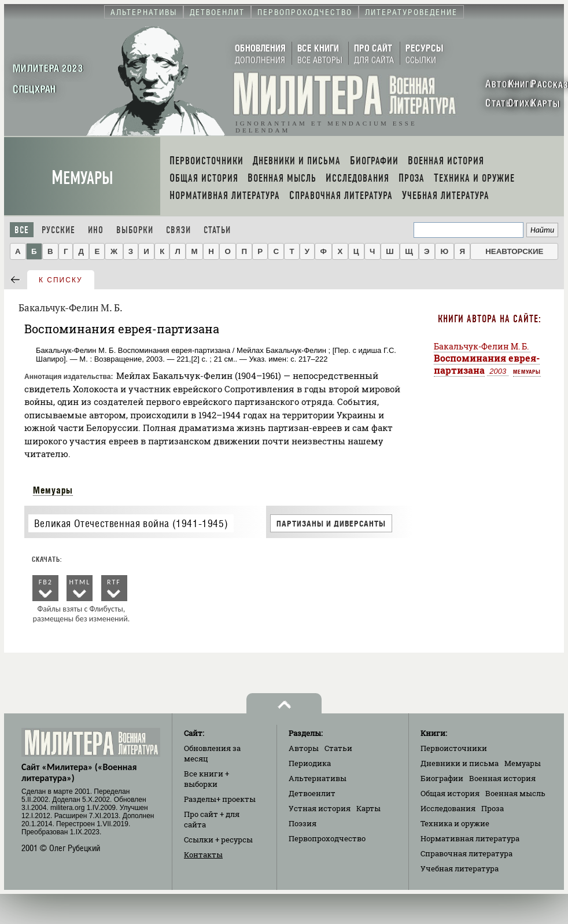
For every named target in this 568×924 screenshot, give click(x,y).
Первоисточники (454, 748)
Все (22, 230)
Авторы (304, 748)
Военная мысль (515, 793)
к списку (61, 280)
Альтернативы (318, 778)
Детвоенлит (312, 793)
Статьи (217, 230)
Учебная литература (460, 868)
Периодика (310, 763)
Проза (493, 808)
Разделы (220, 799)
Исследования (448, 808)
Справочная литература (466, 853)
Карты (368, 808)
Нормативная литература (470, 838)
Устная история (320, 808)
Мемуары (82, 178)
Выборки (135, 230)
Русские (58, 230)
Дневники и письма (460, 763)
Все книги (206, 779)
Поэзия (303, 823)
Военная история (502, 778)
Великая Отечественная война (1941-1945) (131, 523)
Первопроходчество (327, 838)
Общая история (450, 793)
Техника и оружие (455, 823)
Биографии (442, 778)
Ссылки (218, 840)
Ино (96, 230)
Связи (178, 230)
